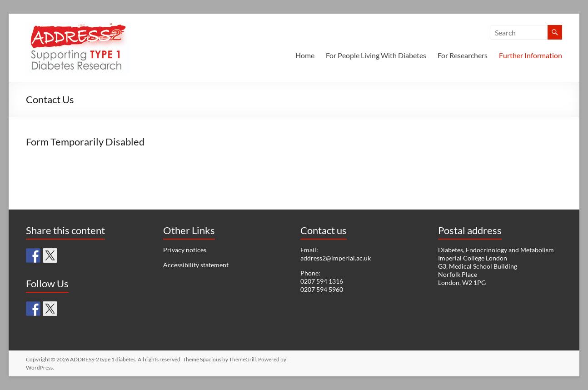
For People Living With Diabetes (376, 55)
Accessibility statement (196, 265)
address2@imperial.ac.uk (336, 258)
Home (305, 55)
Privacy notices (185, 250)
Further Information (531, 55)
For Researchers (463, 55)
